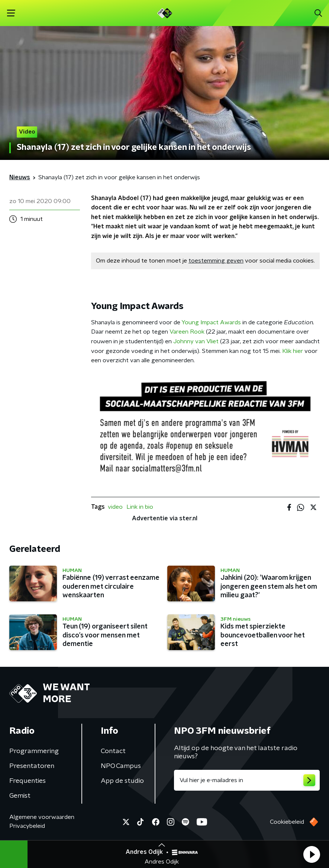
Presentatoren (32, 766)
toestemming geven (216, 261)
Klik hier (293, 351)
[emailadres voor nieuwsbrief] (247, 780)
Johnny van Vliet (196, 341)
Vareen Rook (187, 332)
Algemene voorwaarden (42, 817)
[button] (312, 854)
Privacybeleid (27, 826)
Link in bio (140, 507)
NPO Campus (121, 766)
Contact (113, 751)
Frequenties (28, 781)
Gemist (20, 796)
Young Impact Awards (211, 322)
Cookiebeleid (287, 822)
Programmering (34, 751)
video (115, 507)
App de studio (122, 781)
